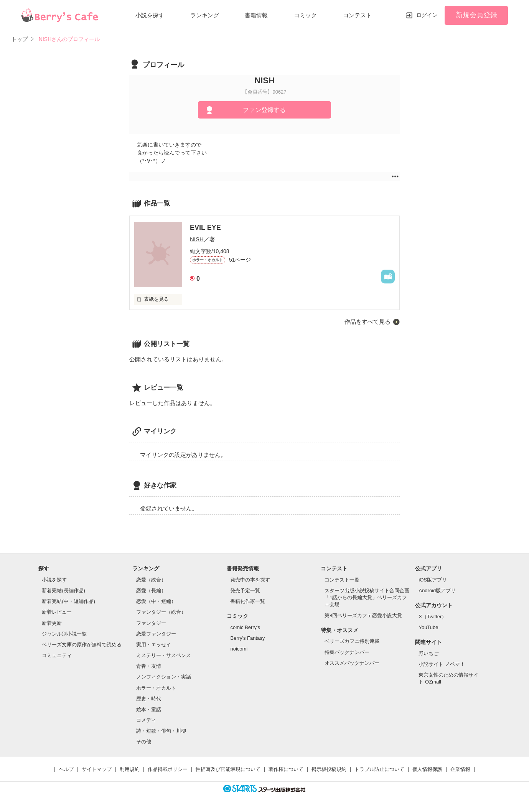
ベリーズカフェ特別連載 (352, 641)
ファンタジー (151, 623)
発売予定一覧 (245, 590)
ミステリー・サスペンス (164, 655)
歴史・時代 (149, 699)
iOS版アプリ (433, 580)
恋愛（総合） (151, 580)
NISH (197, 239)
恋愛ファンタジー (156, 634)
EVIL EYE (205, 227)
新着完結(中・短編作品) (68, 601)
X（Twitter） (433, 617)
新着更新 (52, 623)
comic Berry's (245, 627)
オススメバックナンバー (352, 663)
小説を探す (150, 15)
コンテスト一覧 (342, 580)
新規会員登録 (476, 15)
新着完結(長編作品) (63, 590)
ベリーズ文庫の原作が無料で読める (82, 645)
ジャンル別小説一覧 (64, 634)
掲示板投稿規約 (329, 769)
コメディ (146, 720)
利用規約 (130, 769)
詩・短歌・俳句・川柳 (161, 731)
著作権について (286, 769)
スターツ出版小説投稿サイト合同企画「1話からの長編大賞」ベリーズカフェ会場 (367, 597)
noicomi (239, 649)
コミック (305, 15)
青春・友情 (149, 666)
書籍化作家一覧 (248, 601)
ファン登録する (264, 110)
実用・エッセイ (154, 645)
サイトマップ (97, 769)
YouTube (428, 627)
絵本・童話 (149, 709)
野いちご (428, 653)
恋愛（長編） (151, 590)
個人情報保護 (427, 769)
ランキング (205, 15)
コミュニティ (57, 655)
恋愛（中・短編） (156, 601)
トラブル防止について (379, 769)
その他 (144, 742)
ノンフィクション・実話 (164, 677)
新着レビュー (57, 612)
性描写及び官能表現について (228, 769)
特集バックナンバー (347, 652)
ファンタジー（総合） (161, 612)
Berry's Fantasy (247, 638)
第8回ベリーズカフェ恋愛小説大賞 (363, 615)
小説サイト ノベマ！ (442, 664)
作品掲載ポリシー (168, 769)
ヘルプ (66, 769)
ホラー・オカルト (156, 688)
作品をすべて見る (367, 322)
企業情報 (460, 769)
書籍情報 (256, 15)
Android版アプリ (437, 590)
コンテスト (357, 15)
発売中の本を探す (250, 580)
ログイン (427, 15)
